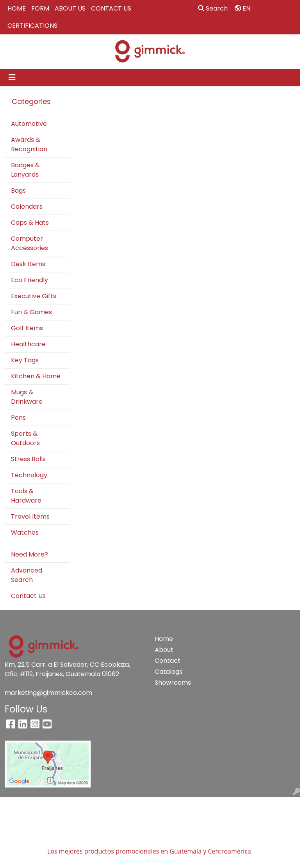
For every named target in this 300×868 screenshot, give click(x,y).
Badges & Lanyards (25, 170)
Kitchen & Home (36, 376)
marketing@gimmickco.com (48, 693)
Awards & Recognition (29, 144)
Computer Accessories (29, 243)
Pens (18, 418)
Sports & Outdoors (25, 438)
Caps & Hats (30, 223)
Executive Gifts (34, 296)
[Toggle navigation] (12, 77)
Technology (29, 475)
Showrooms (169, 683)
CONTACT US (111, 8)
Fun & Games (31, 312)
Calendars (27, 207)
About (164, 650)
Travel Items (30, 516)
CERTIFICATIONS (32, 26)
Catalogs (169, 672)
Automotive (29, 124)
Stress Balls (28, 459)
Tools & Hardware (26, 496)
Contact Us (28, 596)
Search (213, 8)
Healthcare (28, 344)
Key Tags (25, 360)
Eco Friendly (29, 280)
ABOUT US (70, 8)
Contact (168, 661)
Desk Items (28, 264)
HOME (17, 8)
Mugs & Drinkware (27, 397)
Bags (18, 191)
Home (164, 639)
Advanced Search (27, 575)
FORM (40, 8)
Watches (25, 532)
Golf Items (27, 328)
